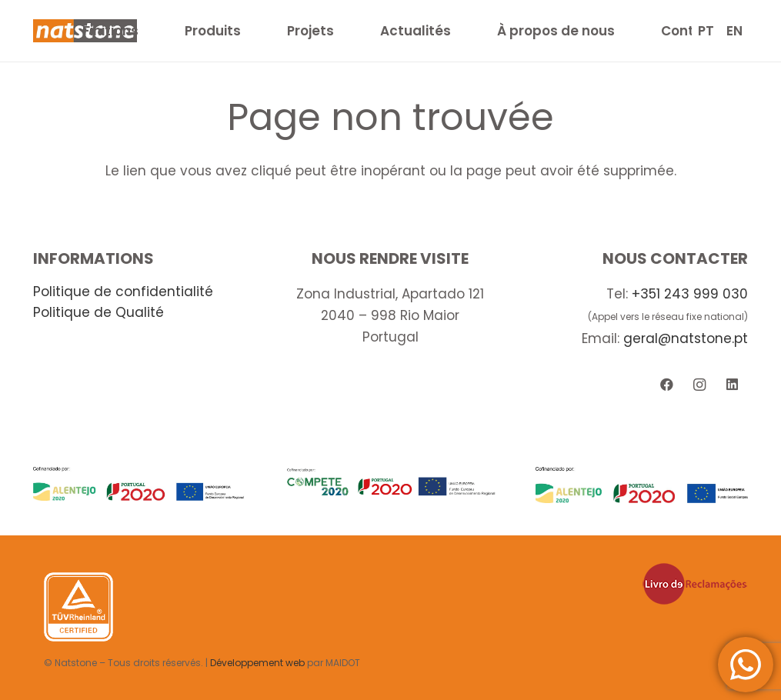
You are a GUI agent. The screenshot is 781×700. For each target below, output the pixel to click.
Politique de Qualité (98, 312)
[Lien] (139, 484)
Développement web (257, 663)
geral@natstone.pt (686, 338)
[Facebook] (667, 385)
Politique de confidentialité (123, 292)
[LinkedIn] (732, 385)
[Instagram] (699, 385)
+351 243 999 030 (690, 294)
